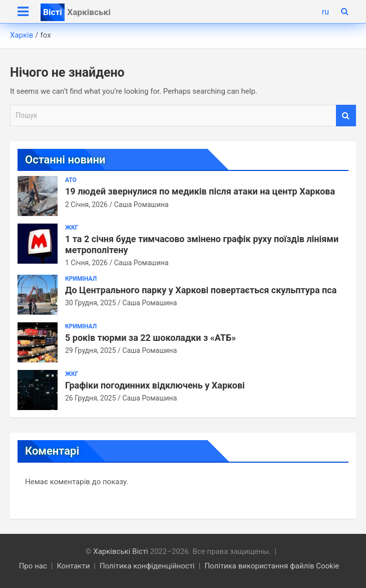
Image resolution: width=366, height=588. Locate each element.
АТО (71, 180)
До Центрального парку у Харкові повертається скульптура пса (201, 290)
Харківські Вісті (121, 551)
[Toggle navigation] (23, 12)
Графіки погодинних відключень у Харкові (155, 385)
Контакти (73, 566)
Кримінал (81, 279)
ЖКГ (72, 228)
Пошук (346, 116)
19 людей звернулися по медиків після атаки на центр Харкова (200, 191)
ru (325, 12)
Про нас (33, 566)
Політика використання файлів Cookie (272, 566)
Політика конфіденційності (147, 566)
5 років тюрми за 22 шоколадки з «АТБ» (150, 338)
